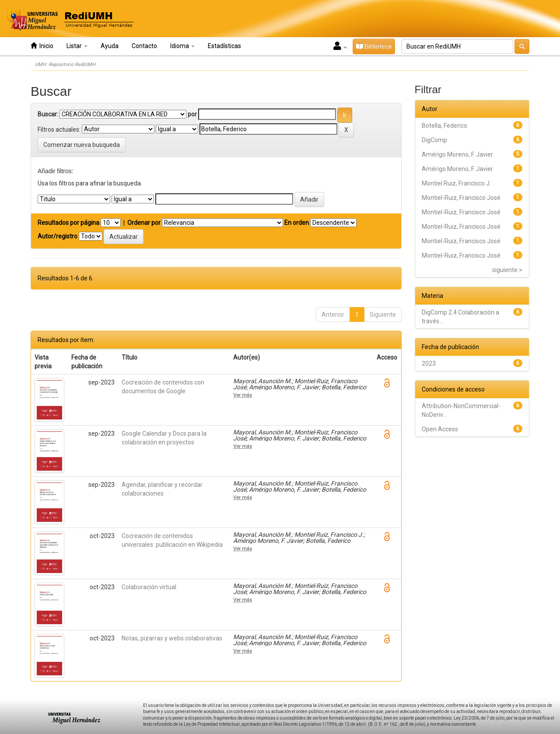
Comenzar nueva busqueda (82, 145)
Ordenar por (144, 223)
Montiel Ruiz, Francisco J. (456, 183)
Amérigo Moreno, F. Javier (457, 154)
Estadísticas (224, 46)
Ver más (243, 395)
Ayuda (110, 46)
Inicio (42, 46)
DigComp (434, 140)
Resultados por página (68, 223)
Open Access (440, 429)
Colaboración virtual (149, 587)
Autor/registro (58, 236)
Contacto (144, 46)
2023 (429, 364)
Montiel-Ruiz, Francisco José (461, 198)
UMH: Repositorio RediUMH (65, 65)
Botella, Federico (444, 126)
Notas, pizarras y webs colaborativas (172, 638)
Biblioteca (374, 46)
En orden (297, 223)
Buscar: (48, 114)
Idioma (182, 46)
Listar (77, 46)
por (192, 114)
